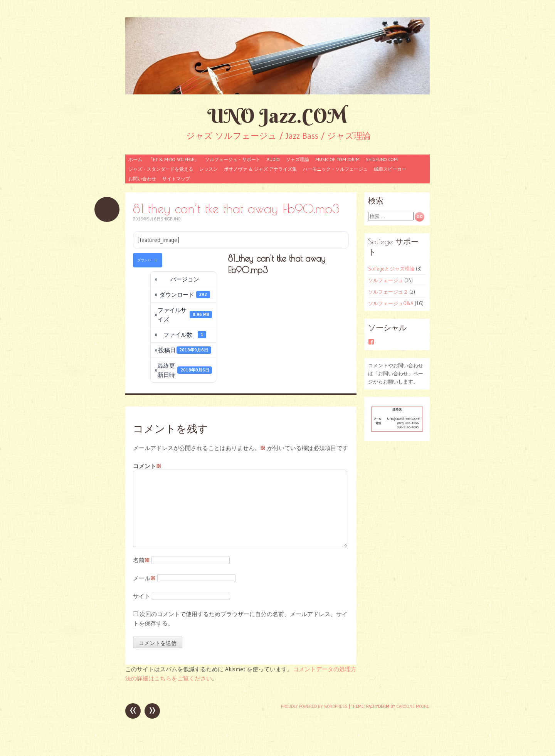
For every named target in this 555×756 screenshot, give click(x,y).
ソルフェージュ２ (388, 292)
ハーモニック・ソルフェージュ (335, 169)
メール (144, 578)
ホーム (135, 159)
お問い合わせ (142, 179)
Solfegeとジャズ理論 (391, 269)
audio (273, 159)
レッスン (209, 169)
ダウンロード (148, 260)
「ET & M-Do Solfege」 (174, 159)
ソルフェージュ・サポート (233, 159)
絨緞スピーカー (390, 169)
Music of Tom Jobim (337, 159)
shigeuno (171, 219)
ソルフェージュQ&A (391, 303)
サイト (142, 596)
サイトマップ (176, 179)
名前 (141, 560)
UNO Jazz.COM (277, 116)
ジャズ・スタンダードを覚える (161, 169)
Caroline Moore (413, 706)
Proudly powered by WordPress (314, 706)
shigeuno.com (382, 159)
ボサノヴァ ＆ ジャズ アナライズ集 (260, 169)
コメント (147, 466)
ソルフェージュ (386, 280)
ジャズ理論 (298, 159)
